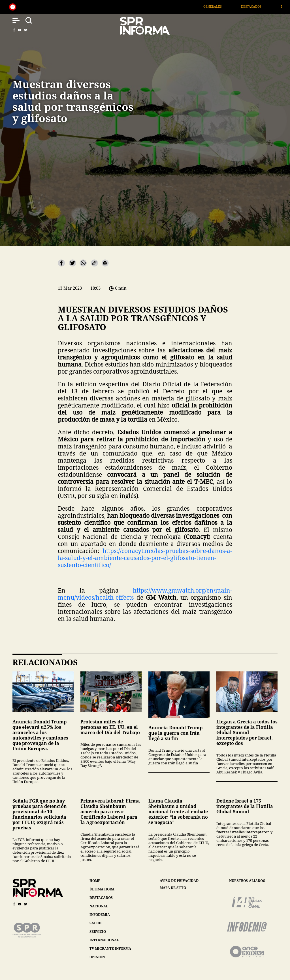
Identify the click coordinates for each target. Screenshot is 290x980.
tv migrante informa (110, 948)
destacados (101, 898)
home (95, 881)
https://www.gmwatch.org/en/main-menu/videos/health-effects (145, 594)
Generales (221, 6)
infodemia (100, 915)
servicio (98, 932)
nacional (99, 906)
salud (95, 923)
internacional (104, 940)
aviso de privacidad (179, 881)
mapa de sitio (173, 888)
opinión (97, 957)
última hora (102, 889)
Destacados (260, 6)
